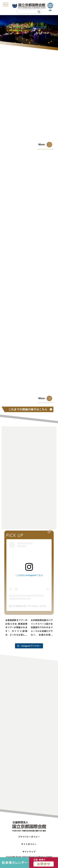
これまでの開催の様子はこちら (29, 409)
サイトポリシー (29, 844)
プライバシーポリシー (29, 837)
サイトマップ (29, 852)
